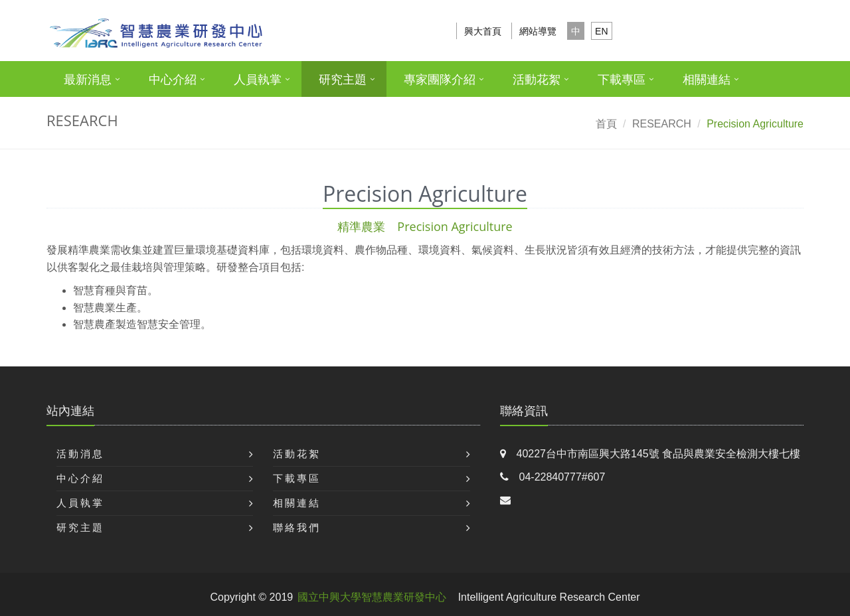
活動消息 (80, 454)
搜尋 (786, 31)
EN (601, 31)
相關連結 (707, 80)
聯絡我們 (297, 527)
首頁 (606, 124)
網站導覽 (538, 31)
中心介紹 (173, 80)
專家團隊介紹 (440, 80)
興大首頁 (483, 31)
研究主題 (343, 80)
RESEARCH (662, 124)
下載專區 (622, 80)
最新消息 (88, 80)
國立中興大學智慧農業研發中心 (372, 597)
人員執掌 (258, 80)
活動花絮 (537, 80)
